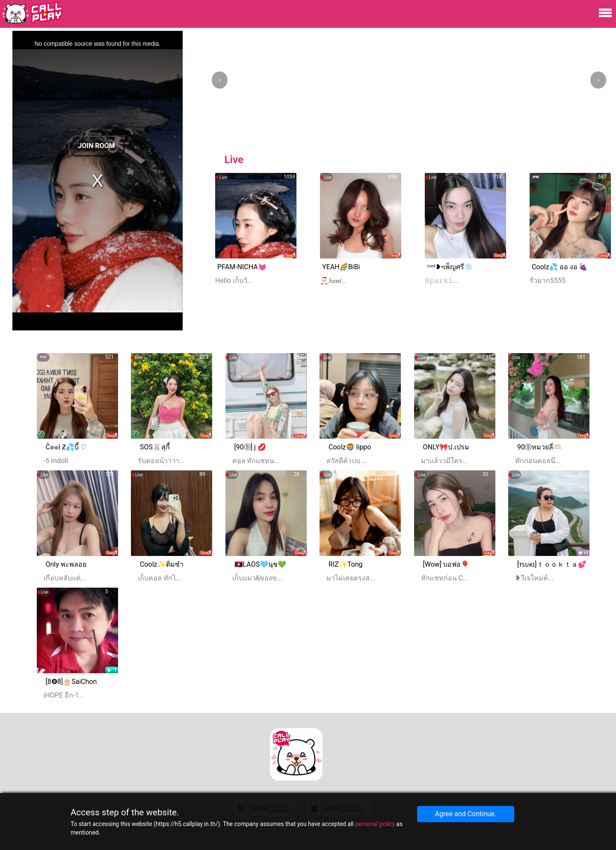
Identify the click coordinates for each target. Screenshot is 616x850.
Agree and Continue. (465, 814)
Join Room (96, 146)
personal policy (375, 824)
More (586, 335)
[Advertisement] (413, 299)
